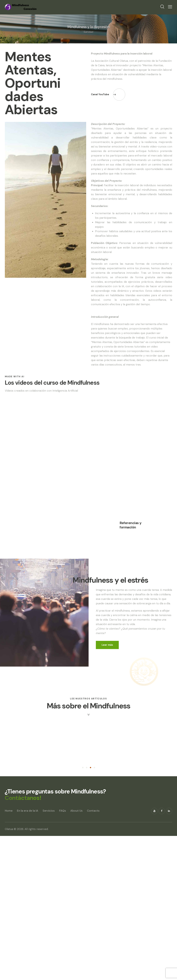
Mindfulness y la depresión (88, 27)
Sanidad (88, 32)
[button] (83, 912)
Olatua (9, 973)
